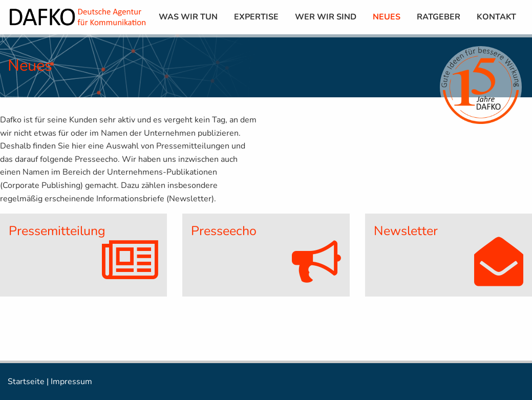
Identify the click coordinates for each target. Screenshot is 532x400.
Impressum (71, 382)
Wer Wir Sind (326, 17)
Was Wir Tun (188, 17)
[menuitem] (188, 17)
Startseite (26, 382)
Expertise (256, 17)
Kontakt (496, 17)
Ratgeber (439, 17)
